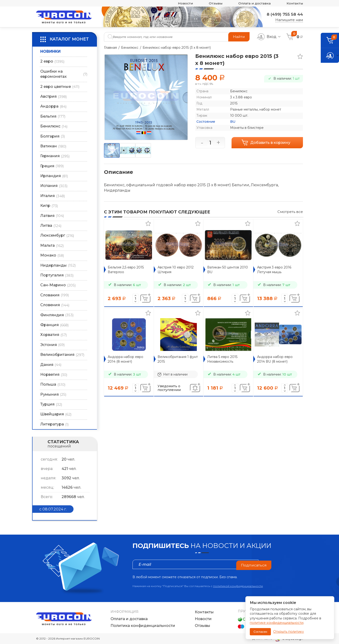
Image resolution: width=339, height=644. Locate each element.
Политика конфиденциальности (143, 626)
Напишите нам (289, 20)
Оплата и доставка (251, 3)
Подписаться (254, 564)
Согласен (260, 632)
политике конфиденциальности (277, 623)
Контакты (294, 3)
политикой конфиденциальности (238, 586)
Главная (110, 48)
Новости (178, 3)
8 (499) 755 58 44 (284, 14)
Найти (239, 37)
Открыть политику (289, 632)
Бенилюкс (130, 48)
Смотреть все (290, 212)
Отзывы (210, 3)
